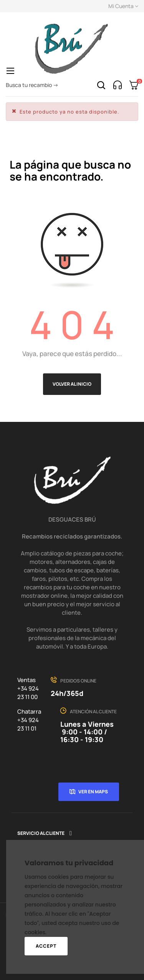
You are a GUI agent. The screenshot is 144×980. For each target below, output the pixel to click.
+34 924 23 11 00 (28, 693)
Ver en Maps (93, 792)
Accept (46, 946)
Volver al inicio (72, 384)
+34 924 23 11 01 (28, 724)
